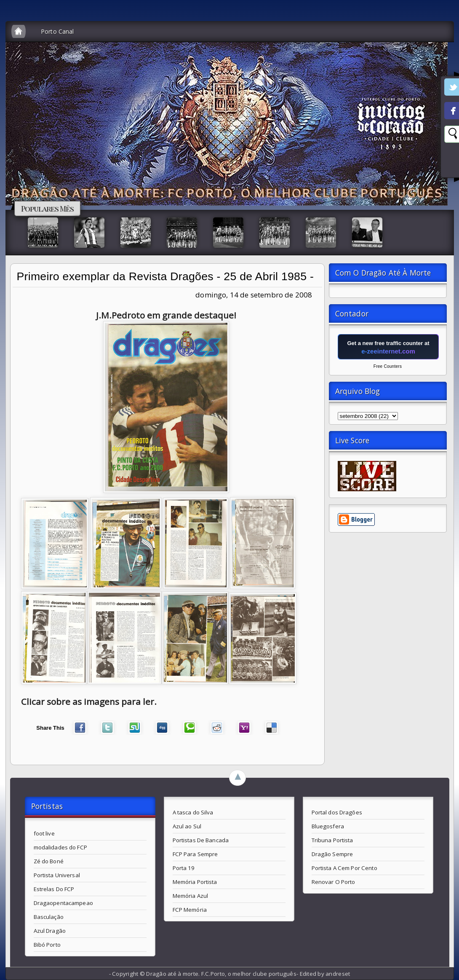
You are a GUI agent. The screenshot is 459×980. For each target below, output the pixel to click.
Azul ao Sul (187, 826)
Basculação (49, 917)
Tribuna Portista (332, 840)
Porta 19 (184, 868)
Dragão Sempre (332, 854)
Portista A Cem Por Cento (344, 868)
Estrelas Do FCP (54, 889)
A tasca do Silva (193, 812)
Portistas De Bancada (201, 840)
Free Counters (388, 366)
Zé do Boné (49, 861)
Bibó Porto (47, 945)
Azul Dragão (50, 931)
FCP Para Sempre (195, 854)
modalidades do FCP (60, 847)
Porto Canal (57, 31)
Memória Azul (191, 896)
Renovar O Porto (334, 882)
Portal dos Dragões (337, 812)
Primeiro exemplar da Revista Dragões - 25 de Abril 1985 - (165, 276)
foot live (44, 833)
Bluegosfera (328, 826)
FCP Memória (190, 910)
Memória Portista (195, 882)
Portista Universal (57, 875)
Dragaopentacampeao (63, 903)
